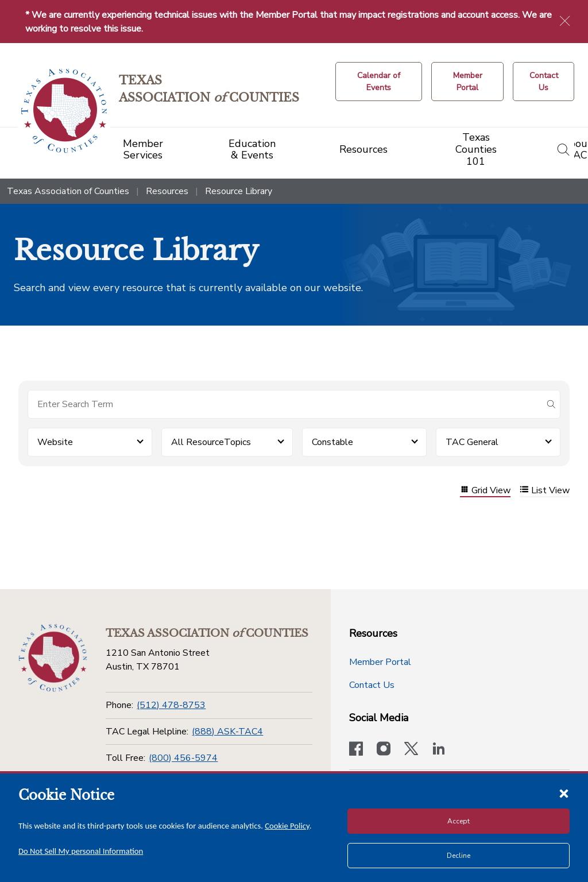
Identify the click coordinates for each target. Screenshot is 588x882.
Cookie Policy (287, 826)
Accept (459, 821)
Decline (459, 856)
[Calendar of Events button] (379, 82)
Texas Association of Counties (68, 191)
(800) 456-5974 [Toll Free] (183, 758)
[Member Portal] (467, 82)
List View (545, 491)
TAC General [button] (472, 442)
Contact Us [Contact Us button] (372, 685)
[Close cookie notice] (564, 793)
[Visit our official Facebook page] (356, 750)
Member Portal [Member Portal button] (380, 662)
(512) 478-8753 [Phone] (171, 705)
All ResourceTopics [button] (211, 442)
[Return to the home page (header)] (64, 111)
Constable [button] (332, 442)
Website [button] (55, 442)
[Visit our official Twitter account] (411, 750)
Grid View (485, 491)
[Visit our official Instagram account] (384, 750)
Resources (167, 191)
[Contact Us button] (543, 82)
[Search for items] (285, 404)
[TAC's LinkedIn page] (439, 750)
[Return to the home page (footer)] (53, 658)
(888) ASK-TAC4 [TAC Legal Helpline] (227, 732)
